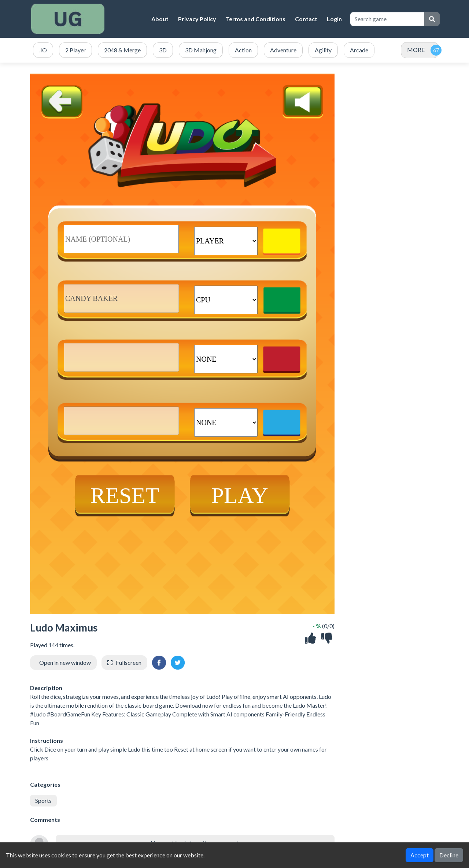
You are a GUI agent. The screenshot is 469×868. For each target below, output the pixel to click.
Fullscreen (129, 662)
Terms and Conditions (256, 19)
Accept (420, 855)
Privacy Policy (197, 19)
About (160, 19)
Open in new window (65, 662)
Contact (306, 19)
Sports (43, 800)
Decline (449, 855)
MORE (416, 50)
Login (334, 19)
